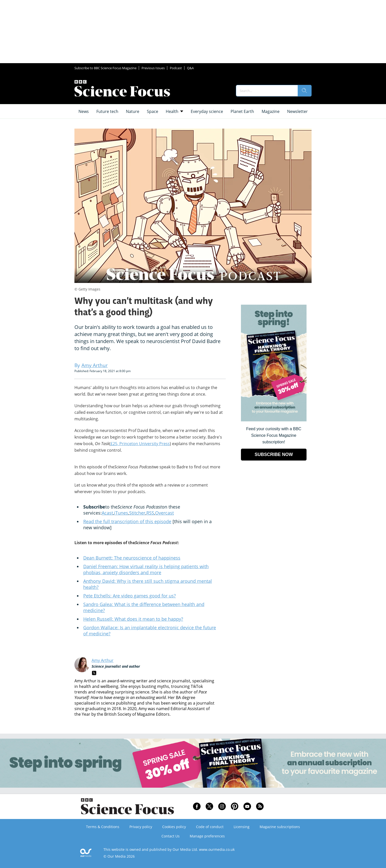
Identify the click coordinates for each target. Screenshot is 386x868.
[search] (305, 91)
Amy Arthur (103, 660)
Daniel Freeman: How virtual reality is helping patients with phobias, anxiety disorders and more (146, 569)
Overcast (164, 513)
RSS (150, 513)
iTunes (121, 513)
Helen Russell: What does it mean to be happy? (133, 619)
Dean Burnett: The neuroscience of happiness (132, 558)
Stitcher (137, 513)
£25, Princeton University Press (140, 444)
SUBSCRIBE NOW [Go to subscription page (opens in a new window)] (274, 454)
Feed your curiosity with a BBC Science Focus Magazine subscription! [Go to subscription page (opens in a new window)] (274, 435)
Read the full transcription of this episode (127, 521)
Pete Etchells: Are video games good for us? (130, 596)
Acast (107, 513)
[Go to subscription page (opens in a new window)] (274, 420)
